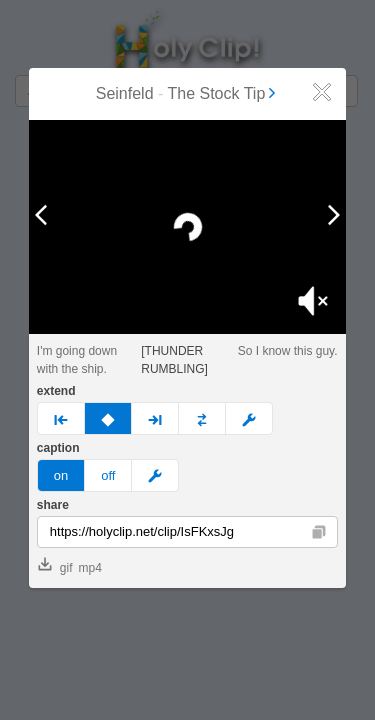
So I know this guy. (288, 351)
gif (55, 566)
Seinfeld (125, 93)
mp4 (89, 568)
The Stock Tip (223, 93)
